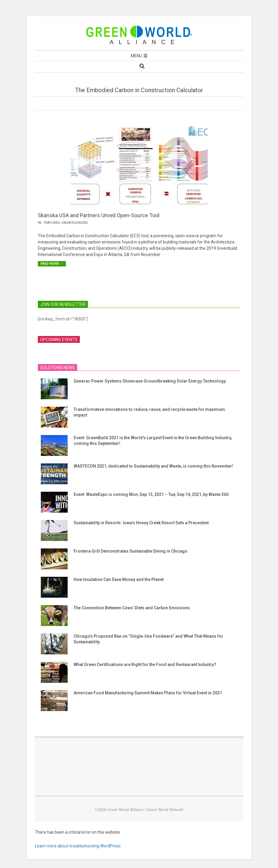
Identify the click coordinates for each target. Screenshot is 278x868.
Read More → (52, 264)
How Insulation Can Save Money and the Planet (119, 579)
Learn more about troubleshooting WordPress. (78, 846)
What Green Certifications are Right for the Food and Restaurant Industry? (145, 665)
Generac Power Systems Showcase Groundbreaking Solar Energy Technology (150, 381)
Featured (52, 223)
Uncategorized (75, 223)
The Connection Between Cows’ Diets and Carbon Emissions (132, 608)
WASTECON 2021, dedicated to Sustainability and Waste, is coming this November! (153, 466)
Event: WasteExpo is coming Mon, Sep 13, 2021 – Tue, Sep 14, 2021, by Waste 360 (151, 494)
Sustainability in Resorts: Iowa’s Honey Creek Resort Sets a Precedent (141, 523)
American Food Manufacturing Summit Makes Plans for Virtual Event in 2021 (148, 693)
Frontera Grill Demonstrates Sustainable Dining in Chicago (131, 551)
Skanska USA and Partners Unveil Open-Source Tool (99, 215)
